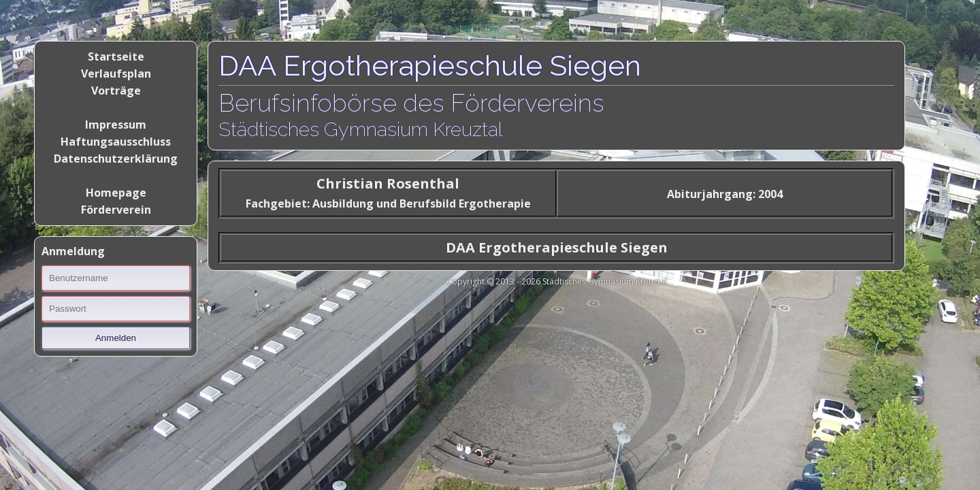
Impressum (116, 125)
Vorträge (116, 91)
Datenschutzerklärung (116, 159)
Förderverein (116, 210)
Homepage (116, 193)
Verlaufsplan (116, 73)
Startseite (116, 56)
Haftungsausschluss (116, 142)
